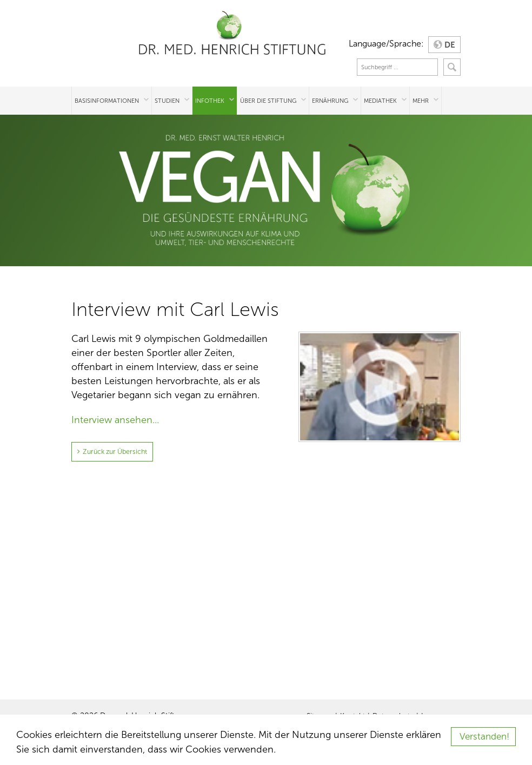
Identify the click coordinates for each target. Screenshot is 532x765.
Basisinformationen (107, 101)
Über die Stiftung (268, 101)
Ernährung (330, 101)
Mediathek (380, 101)
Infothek (210, 101)
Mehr (421, 101)
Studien (167, 101)
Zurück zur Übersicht (113, 451)
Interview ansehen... (115, 420)
